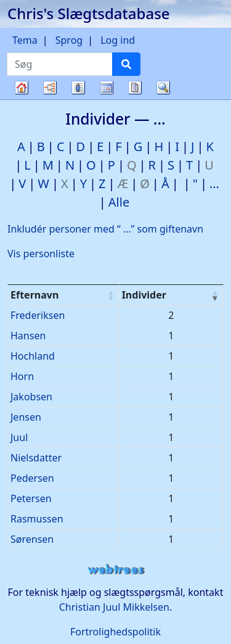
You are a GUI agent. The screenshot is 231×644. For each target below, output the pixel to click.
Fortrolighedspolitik (115, 632)
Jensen (26, 417)
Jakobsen (31, 397)
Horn (22, 376)
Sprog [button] (69, 40)
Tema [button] (25, 40)
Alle (119, 202)
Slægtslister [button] (78, 88)
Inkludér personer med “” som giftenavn (105, 229)
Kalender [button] (107, 88)
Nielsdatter (36, 458)
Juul (19, 437)
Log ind (118, 40)
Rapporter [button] (135, 88)
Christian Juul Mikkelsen (114, 607)
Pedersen (32, 478)
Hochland (33, 356)
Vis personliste (41, 254)
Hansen (28, 336)
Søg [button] (163, 88)
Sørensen (32, 539)
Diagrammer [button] (50, 88)
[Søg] (126, 64)
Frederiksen (38, 315)
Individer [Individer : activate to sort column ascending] (144, 295)
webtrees (116, 570)
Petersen (31, 498)
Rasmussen (37, 519)
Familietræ (22, 99)
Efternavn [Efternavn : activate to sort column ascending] (34, 295)
